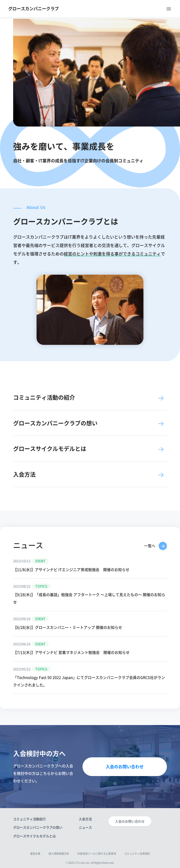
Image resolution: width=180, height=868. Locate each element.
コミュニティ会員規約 (137, 854)
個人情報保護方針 (59, 854)
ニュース (85, 827)
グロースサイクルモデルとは (34, 836)
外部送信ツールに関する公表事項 (97, 854)
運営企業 (35, 854)
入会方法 (85, 819)
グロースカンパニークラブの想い (38, 827)
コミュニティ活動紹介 (30, 819)
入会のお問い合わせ (125, 767)
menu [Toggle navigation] (169, 9)
